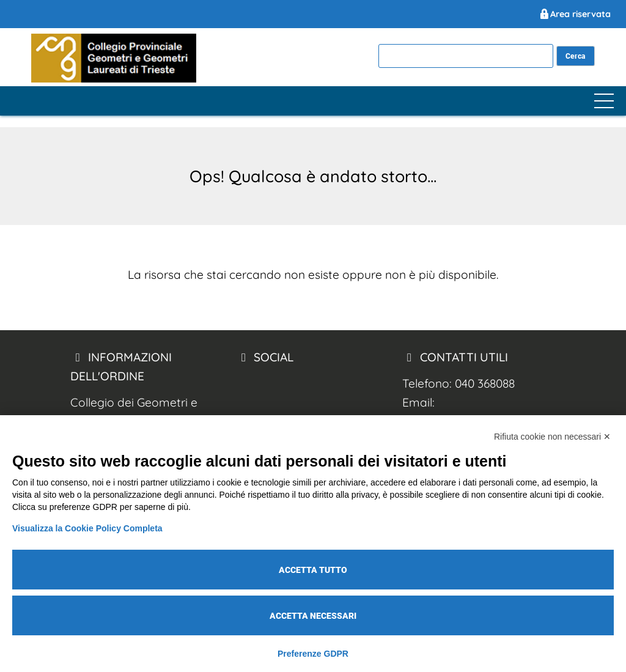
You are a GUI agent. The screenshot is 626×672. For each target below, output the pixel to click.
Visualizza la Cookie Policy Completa (87, 528)
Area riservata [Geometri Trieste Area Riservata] (574, 14)
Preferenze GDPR (313, 654)
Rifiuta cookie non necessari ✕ (552, 437)
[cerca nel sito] (576, 56)
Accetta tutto (313, 570)
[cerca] (466, 56)
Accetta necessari (313, 616)
